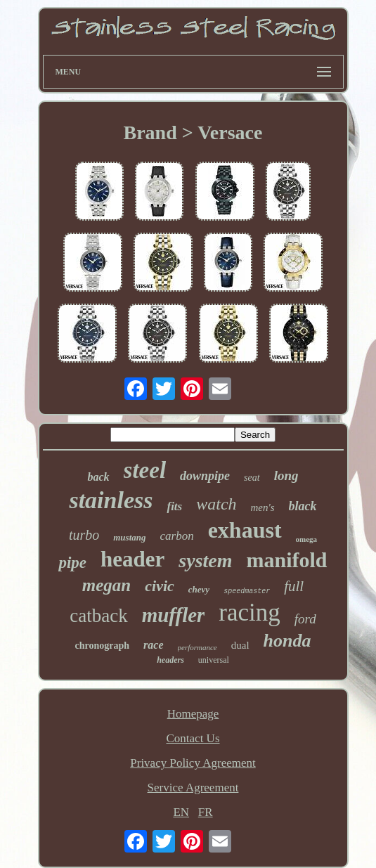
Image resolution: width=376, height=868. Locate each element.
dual (240, 645)
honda (287, 641)
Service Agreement (193, 788)
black (303, 506)
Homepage (193, 714)
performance (197, 647)
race (153, 645)
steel (145, 470)
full (294, 586)
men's (263, 507)
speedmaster (247, 591)
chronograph (103, 646)
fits (174, 506)
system (205, 561)
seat (252, 478)
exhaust (245, 530)
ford (305, 619)
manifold (287, 560)
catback (98, 616)
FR (206, 812)
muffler (174, 615)
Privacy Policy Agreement (193, 763)
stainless (111, 500)
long (286, 475)
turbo (84, 535)
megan (106, 585)
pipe (72, 563)
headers (170, 660)
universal (214, 660)
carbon (176, 536)
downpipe (205, 476)
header (132, 559)
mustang (129, 537)
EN (181, 812)
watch (216, 504)
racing (249, 613)
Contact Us (193, 738)
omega (307, 539)
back (98, 477)
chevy (199, 589)
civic (160, 586)
